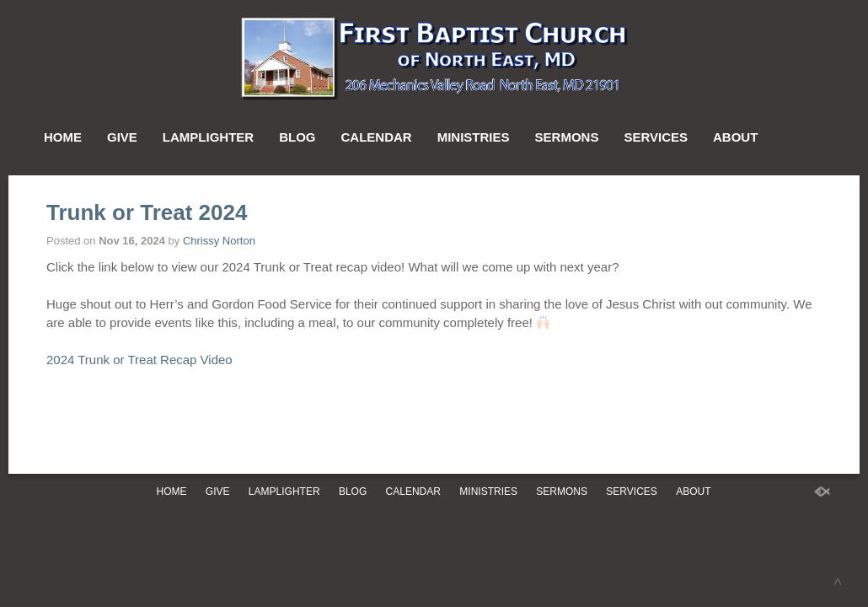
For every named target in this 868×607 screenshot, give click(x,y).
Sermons (567, 137)
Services (656, 137)
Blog (297, 137)
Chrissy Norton (219, 241)
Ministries (474, 137)
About (735, 137)
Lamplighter (208, 137)
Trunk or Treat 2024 (147, 212)
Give (122, 137)
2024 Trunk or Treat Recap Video (139, 360)
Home (63, 137)
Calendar (377, 137)
